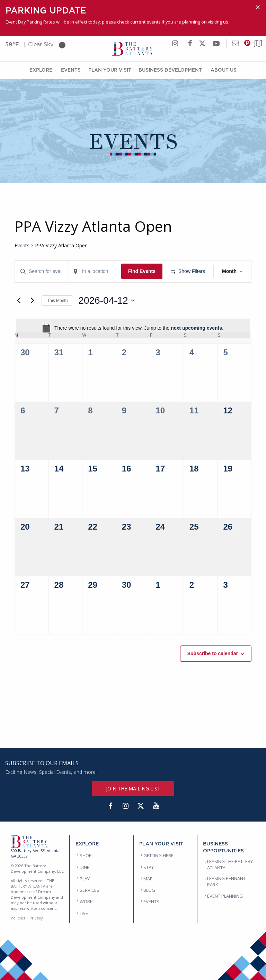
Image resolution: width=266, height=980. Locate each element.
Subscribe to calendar (213, 653)
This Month (57, 301)
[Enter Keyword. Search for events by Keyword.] (41, 271)
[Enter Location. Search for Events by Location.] (95, 271)
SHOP (86, 855)
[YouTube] (156, 806)
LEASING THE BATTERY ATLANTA (230, 864)
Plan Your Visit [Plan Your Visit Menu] (110, 70)
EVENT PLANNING (225, 896)
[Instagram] (125, 806)
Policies (18, 918)
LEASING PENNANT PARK (226, 881)
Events (22, 245)
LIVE (84, 913)
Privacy (36, 918)
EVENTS (151, 901)
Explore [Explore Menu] (41, 70)
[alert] (133, 328)
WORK (86, 901)
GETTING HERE (158, 855)
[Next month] (32, 301)
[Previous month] (19, 301)
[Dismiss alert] (258, 7)
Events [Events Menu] (71, 70)
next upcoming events (196, 328)
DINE (85, 867)
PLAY (85, 879)
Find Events (142, 271)
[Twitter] (141, 806)
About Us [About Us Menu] (224, 70)
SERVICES (90, 890)
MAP (148, 879)
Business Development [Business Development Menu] (170, 70)
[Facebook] (110, 806)
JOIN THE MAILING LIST (133, 789)
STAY (149, 867)
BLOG (149, 890)
